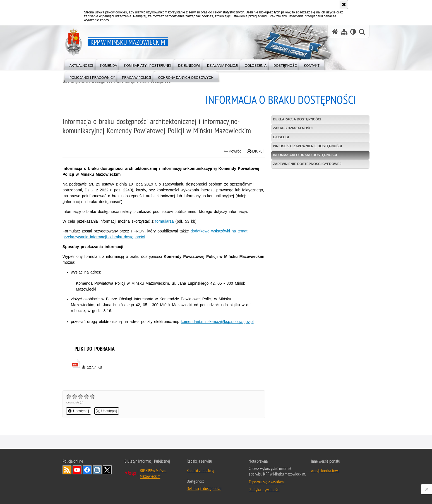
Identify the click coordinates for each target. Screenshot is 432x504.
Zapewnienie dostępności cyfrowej (307, 164)
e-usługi (281, 137)
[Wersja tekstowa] (353, 32)
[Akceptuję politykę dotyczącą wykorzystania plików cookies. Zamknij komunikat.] (344, 4)
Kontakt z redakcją (200, 470)
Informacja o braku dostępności (305, 155)
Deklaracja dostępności (297, 119)
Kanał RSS (67, 470)
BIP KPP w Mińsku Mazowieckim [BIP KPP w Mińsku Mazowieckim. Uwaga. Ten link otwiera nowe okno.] (153, 473)
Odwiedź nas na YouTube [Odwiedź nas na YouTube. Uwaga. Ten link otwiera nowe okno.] (77, 470)
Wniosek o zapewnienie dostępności (307, 146)
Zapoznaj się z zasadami (267, 482)
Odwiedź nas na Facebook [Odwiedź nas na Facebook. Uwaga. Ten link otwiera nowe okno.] (87, 470)
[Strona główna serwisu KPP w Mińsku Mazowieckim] (335, 32)
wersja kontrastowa (325, 470)
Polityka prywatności (264, 489)
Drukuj (255, 151)
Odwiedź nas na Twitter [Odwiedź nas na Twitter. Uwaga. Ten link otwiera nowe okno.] (107, 470)
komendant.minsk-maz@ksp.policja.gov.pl (217, 322)
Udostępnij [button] (79, 411)
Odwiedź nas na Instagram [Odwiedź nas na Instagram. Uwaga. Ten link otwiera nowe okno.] (97, 470)
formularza (164, 221)
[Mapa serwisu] (344, 32)
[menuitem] (81, 64)
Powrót (232, 151)
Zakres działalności (293, 128)
